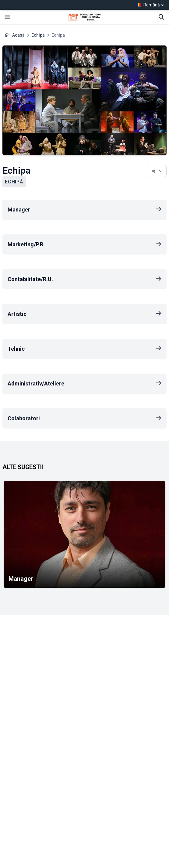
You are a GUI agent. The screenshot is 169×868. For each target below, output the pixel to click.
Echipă (38, 35)
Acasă (18, 35)
